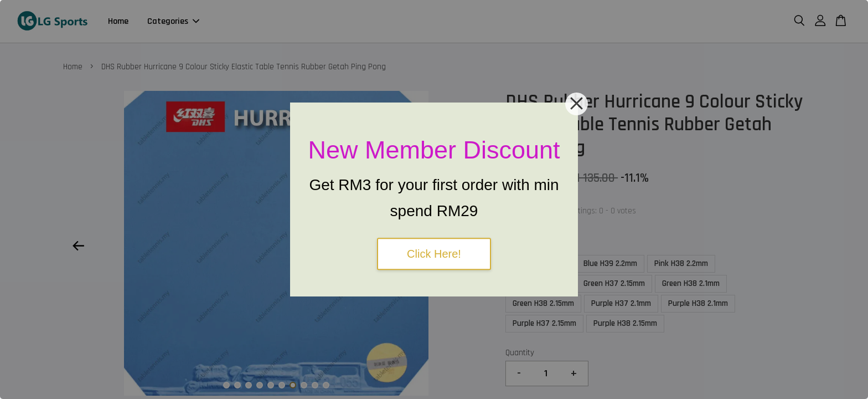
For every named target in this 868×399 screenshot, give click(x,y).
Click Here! (434, 254)
